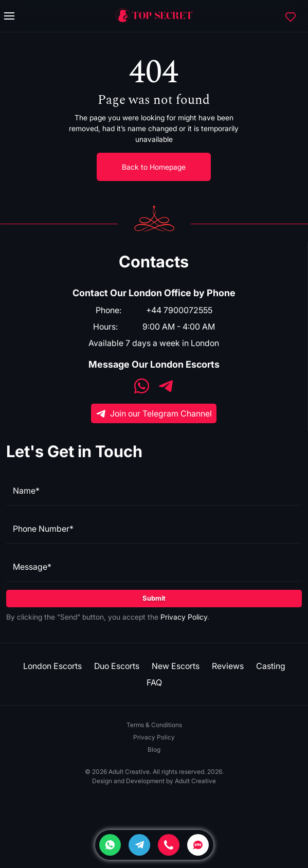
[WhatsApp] (142, 387)
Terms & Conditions (154, 725)
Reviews (228, 666)
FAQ (154, 682)
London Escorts (52, 666)
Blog (154, 749)
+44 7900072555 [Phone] (179, 310)
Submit (154, 598)
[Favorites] (291, 16)
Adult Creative (195, 781)
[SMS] (198, 845)
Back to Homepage (154, 167)
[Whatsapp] (110, 845)
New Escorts (176, 666)
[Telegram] (139, 845)
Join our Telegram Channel (154, 413)
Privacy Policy (184, 617)
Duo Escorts (117, 666)
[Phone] (169, 845)
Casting (271, 666)
